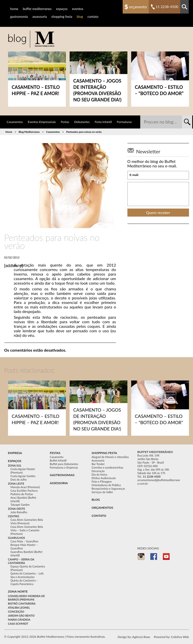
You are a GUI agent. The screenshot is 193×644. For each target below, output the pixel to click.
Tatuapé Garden (20, 505)
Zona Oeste (17, 509)
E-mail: (134, 175)
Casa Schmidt (18, 624)
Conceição (16, 611)
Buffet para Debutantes (64, 464)
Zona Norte (18, 591)
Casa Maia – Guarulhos (25, 541)
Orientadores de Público (106, 485)
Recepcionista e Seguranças (108, 489)
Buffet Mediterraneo (37, 9)
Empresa (15, 453)
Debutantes (82, 122)
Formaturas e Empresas (64, 467)
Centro (14, 516)
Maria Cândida (19, 620)
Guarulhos (17, 538)
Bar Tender (98, 464)
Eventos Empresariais (42, 122)
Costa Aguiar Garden (23, 476)
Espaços (62, 9)
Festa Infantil (103, 122)
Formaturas (124, 122)
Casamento (57, 457)
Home (14, 9)
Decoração (98, 471)
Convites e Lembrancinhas (108, 467)
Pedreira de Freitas (22, 494)
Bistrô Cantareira (22, 603)
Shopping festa (104, 453)
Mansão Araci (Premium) (25, 487)
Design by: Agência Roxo (134, 637)
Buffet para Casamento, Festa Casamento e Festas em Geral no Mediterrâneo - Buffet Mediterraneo (31, 39)
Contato (93, 17)
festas (55, 453)
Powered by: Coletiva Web (171, 637)
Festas (65, 122)
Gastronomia (19, 17)
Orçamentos (103, 508)
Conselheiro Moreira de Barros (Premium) (27, 598)
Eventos (78, 9)
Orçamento (138, 7)
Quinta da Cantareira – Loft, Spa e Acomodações (27, 575)
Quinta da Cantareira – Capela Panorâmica (24, 582)
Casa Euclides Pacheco (24, 491)
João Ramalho (19, 512)
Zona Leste (16, 484)
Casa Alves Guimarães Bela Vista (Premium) (27, 521)
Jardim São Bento (21, 616)
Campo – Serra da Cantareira (21, 561)
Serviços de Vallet (102, 492)
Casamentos (15, 122)
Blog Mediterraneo (29, 132)
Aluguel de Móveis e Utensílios (110, 457)
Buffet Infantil (58, 460)
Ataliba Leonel (19, 607)
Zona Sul (15, 465)
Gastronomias (62, 475)
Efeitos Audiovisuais (104, 478)
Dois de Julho (19, 479)
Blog (80, 17)
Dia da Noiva (100, 474)
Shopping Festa (62, 17)
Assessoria (40, 17)
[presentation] (158, 194)
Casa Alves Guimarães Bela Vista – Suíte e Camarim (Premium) (27, 530)
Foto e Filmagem (102, 481)
